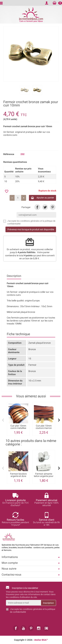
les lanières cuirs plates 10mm (22, 321)
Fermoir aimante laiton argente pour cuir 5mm (44, 476)
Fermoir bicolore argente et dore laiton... (18, 476)
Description (14, 276)
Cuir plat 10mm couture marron (44, 427)
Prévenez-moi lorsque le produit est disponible (31, 229)
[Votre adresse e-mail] (23, 603)
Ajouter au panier (42, 198)
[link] (37, 207)
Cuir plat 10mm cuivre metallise (18, 427)
